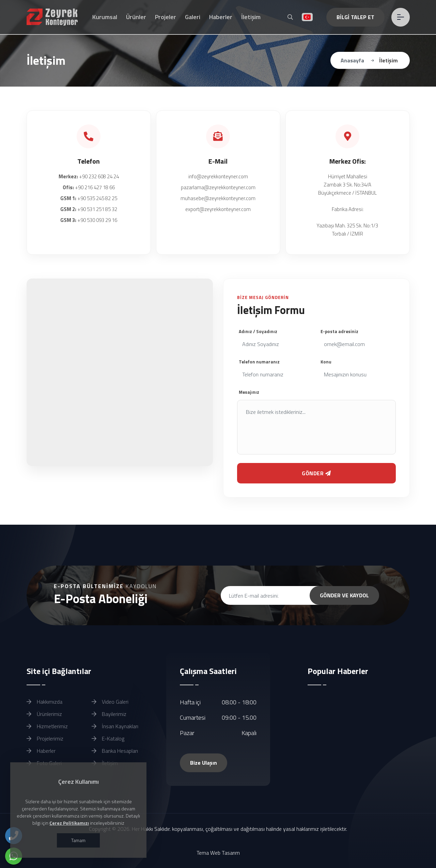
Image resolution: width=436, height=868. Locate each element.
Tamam (78, 840)
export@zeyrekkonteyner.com (218, 209)
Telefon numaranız (259, 362)
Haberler (221, 17)
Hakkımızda (44, 702)
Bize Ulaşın (204, 763)
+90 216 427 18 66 (89, 187)
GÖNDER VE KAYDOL (344, 595)
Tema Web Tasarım (218, 853)
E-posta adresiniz (339, 331)
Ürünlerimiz (44, 714)
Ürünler (136, 17)
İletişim (251, 17)
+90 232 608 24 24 (89, 176)
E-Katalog (108, 738)
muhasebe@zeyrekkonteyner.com (218, 198)
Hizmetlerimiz (47, 726)
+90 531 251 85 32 (89, 209)
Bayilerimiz (109, 714)
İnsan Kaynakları (115, 726)
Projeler (166, 17)
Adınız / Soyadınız (258, 331)
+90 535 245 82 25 (89, 198)
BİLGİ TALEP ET (355, 17)
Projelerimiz (45, 738)
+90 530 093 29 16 (89, 220)
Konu (326, 362)
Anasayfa (352, 60)
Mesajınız (249, 392)
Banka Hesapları (115, 751)
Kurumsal (105, 17)
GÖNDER (316, 473)
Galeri (193, 17)
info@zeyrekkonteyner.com (218, 176)
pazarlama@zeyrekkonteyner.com (218, 187)
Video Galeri (110, 702)
